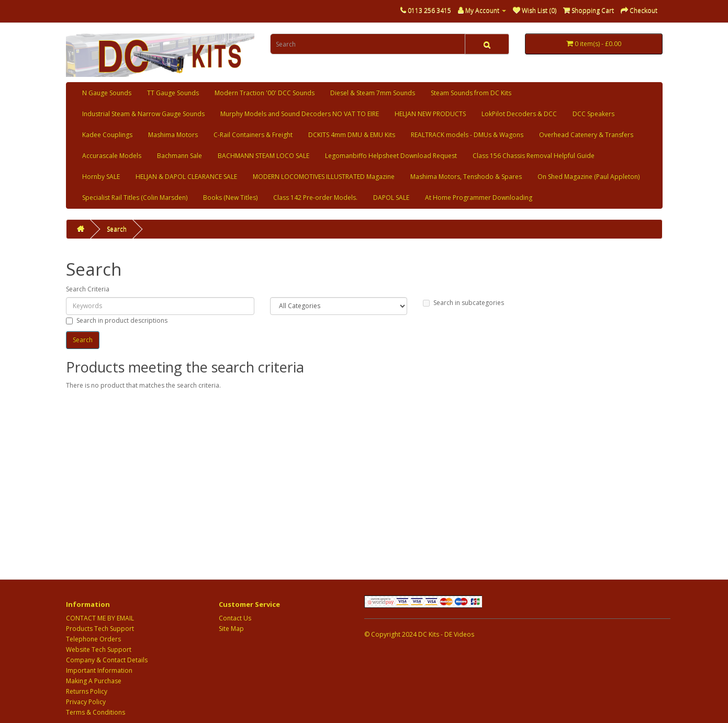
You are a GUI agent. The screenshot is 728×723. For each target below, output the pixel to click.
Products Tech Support (100, 629)
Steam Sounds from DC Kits (471, 93)
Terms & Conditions (96, 712)
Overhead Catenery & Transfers (586, 135)
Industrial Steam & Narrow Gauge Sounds (143, 114)
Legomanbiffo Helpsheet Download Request (391, 156)
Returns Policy (87, 691)
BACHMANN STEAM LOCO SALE (264, 156)
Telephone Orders (93, 639)
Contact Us (235, 618)
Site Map (231, 629)
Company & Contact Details (107, 660)
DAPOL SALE (391, 197)
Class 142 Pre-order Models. (315, 197)
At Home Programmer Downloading (479, 197)
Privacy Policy (86, 702)
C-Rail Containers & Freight (253, 135)
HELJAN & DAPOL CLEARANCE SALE (186, 177)
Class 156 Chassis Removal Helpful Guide (534, 156)
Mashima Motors (173, 135)
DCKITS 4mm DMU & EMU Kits (352, 135)
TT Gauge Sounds (173, 93)
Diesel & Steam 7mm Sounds (373, 93)
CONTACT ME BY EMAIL (100, 618)
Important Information (99, 670)
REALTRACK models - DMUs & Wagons (467, 135)
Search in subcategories (463, 303)
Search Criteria (88, 289)
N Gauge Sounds (107, 93)
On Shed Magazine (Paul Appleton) (589, 177)
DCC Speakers (593, 114)
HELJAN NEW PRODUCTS (430, 114)
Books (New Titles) (230, 197)
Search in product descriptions (117, 320)
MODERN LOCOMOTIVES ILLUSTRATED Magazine (324, 177)
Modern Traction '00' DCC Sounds (265, 93)
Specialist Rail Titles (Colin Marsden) (135, 197)
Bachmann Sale (180, 156)
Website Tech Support (99, 649)
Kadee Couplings (107, 135)
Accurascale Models (112, 156)
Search (117, 229)
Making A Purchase (94, 681)
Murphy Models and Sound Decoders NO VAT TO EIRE (300, 114)
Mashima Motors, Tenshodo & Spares (466, 177)
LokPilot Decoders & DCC (519, 114)
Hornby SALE (101, 177)
